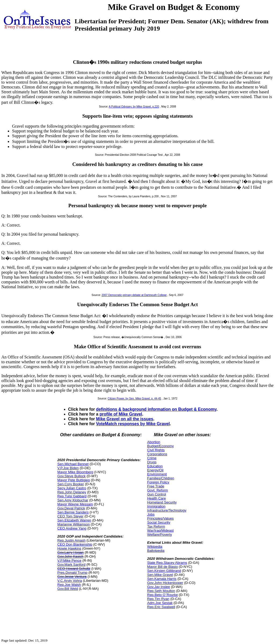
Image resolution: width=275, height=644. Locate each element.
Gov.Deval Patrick (71, 508)
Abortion (154, 442)
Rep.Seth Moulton (161, 591)
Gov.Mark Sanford (72, 565)
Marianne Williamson (74, 524)
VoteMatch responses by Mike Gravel (133, 424)
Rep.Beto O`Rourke (162, 595)
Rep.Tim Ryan (158, 599)
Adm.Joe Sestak (160, 603)
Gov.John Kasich (70, 556)
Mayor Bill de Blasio (162, 567)
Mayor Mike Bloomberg (75, 472)
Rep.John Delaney (72, 492)
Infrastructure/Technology (167, 510)
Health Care (156, 498)
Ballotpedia (156, 551)
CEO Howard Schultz (74, 569)
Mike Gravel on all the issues (125, 419)
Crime (152, 458)
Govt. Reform (158, 490)
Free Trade (156, 486)
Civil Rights (156, 450)
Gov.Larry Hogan (71, 552)
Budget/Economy (160, 446)
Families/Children (161, 478)
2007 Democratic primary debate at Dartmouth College (134, 295)
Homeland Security (162, 502)
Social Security (159, 522)
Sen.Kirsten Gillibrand (164, 571)
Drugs (152, 462)
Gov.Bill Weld (68, 589)
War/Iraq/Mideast (160, 530)
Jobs (151, 514)
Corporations (157, 454)
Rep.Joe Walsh (69, 585)
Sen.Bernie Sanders (73, 512)
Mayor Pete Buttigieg (74, 480)
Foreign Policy (158, 482)
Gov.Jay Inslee (159, 587)
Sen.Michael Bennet (73, 464)
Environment (157, 474)
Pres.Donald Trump (73, 573)
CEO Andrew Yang (72, 528)
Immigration (156, 506)
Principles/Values (160, 518)
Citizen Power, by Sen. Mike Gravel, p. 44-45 (134, 399)
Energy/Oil (155, 470)
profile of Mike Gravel (121, 414)
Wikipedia (155, 547)
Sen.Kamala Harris (162, 579)
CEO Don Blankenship (75, 544)
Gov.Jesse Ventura (72, 577)
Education (155, 466)
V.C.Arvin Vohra (70, 581)
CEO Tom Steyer (70, 516)
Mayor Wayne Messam (75, 504)
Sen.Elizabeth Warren (74, 520)
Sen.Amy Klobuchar (73, 500)
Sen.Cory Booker (71, 484)
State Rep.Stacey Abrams (167, 563)
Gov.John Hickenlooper (165, 583)
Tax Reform (156, 526)
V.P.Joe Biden (68, 468)
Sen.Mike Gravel (160, 575)
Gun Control (157, 494)
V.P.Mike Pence (70, 560)
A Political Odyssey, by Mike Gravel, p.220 (134, 107)
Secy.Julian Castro (72, 488)
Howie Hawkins (69, 548)
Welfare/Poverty (160, 534)
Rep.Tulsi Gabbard (72, 496)
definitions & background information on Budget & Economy (156, 409)
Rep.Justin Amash (72, 540)
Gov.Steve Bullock (72, 476)
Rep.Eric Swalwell (161, 607)
